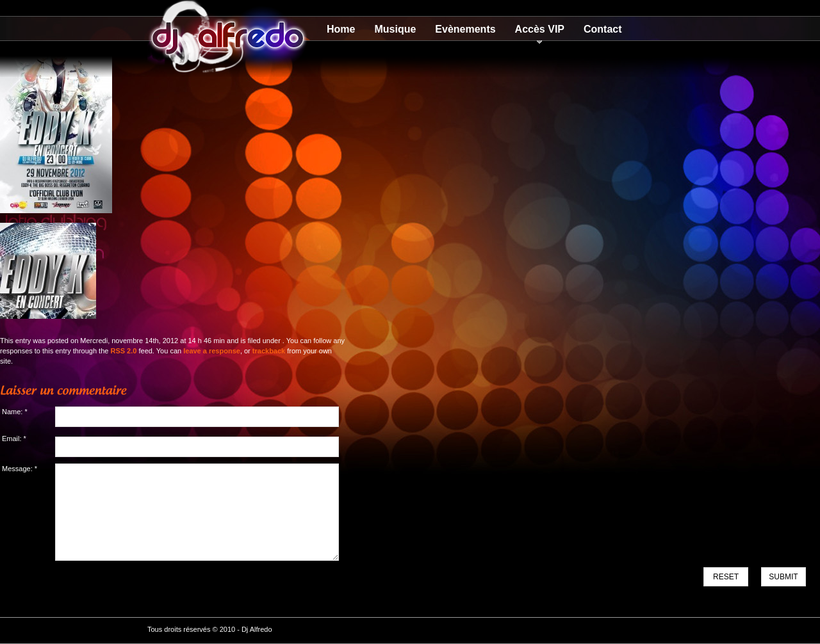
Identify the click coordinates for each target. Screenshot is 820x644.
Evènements (465, 29)
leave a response (212, 351)
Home (341, 29)
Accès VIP (540, 29)
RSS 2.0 (123, 351)
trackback (269, 351)
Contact (603, 29)
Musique (395, 29)
